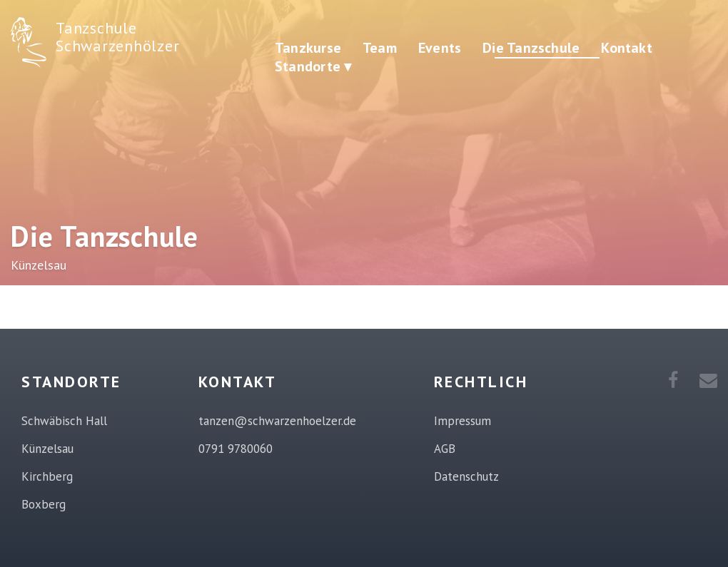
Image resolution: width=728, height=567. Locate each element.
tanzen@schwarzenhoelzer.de (277, 421)
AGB (445, 449)
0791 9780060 (236, 449)
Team (380, 48)
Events (440, 48)
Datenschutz (466, 476)
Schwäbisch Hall (64, 421)
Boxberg (44, 504)
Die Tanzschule (531, 48)
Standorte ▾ (313, 66)
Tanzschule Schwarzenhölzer (117, 37)
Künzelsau (47, 449)
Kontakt (627, 48)
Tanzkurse (308, 48)
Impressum (462, 421)
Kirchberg (47, 476)
